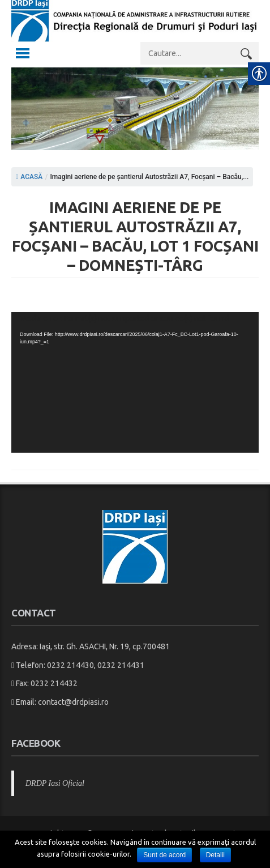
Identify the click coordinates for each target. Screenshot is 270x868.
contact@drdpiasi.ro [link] (73, 702)
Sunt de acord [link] (164, 855)
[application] (135, 382)
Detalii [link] (215, 855)
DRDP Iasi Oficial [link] (55, 783)
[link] (135, 33)
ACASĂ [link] (29, 177)
